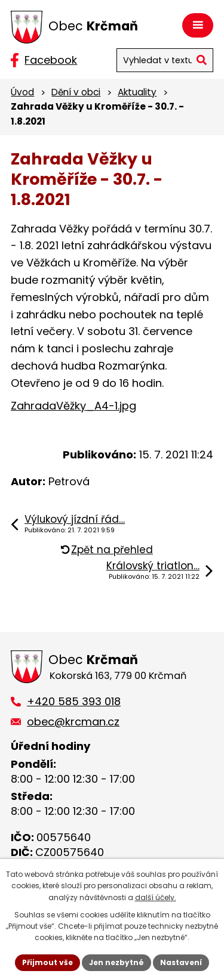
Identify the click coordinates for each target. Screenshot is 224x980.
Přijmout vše (47, 962)
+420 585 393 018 (74, 701)
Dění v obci (76, 92)
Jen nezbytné (116, 962)
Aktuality (137, 92)
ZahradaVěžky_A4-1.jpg (73, 406)
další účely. (156, 897)
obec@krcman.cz (73, 722)
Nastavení (181, 962)
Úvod (22, 92)
